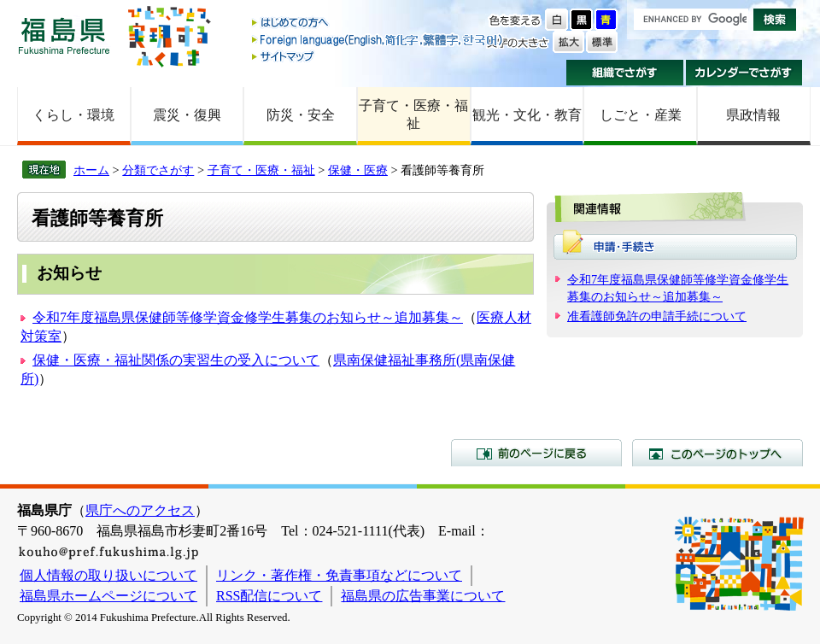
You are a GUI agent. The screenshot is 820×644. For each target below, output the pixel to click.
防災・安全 (301, 115)
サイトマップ (378, 56)
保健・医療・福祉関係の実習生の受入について (176, 360)
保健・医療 (358, 170)
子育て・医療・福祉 (413, 114)
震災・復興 (187, 115)
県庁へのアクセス (140, 510)
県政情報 (753, 115)
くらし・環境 (73, 115)
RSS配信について (269, 596)
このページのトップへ (717, 453)
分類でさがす (158, 170)
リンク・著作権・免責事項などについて (339, 575)
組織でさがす (625, 73)
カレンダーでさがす (744, 73)
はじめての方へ (378, 23)
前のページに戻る (536, 453)
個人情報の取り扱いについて (108, 575)
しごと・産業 (641, 115)
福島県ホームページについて (108, 596)
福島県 (64, 35)
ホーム (91, 170)
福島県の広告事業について (423, 596)
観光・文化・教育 (527, 115)
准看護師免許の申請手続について (657, 316)
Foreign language (378, 40)
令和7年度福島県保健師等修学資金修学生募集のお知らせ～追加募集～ (248, 317)
